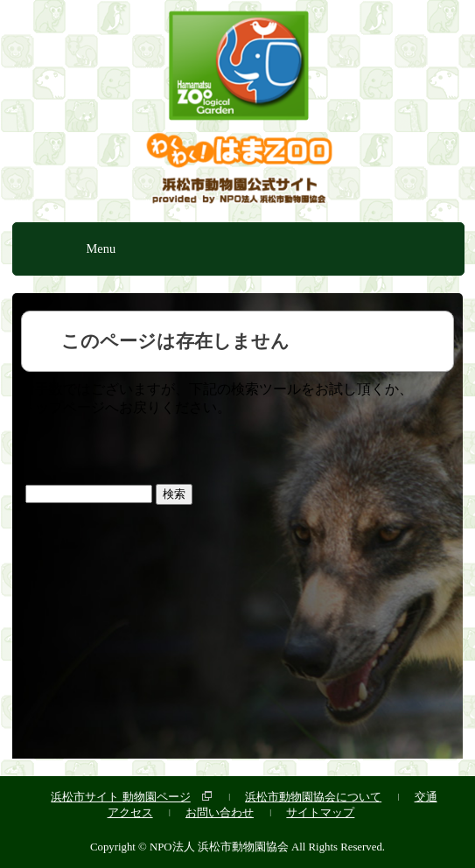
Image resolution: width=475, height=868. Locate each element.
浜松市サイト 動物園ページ (120, 797)
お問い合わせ (220, 812)
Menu (101, 248)
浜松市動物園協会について (313, 797)
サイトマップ (320, 812)
